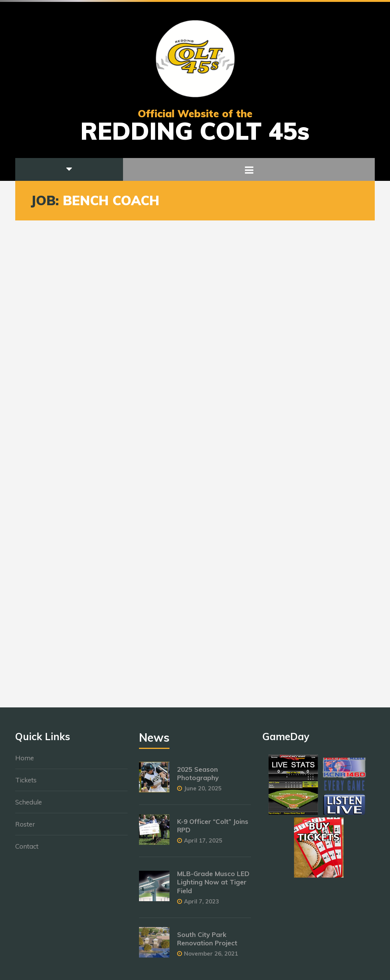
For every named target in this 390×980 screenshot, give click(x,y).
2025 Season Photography (198, 777)
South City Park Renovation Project (207, 942)
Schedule (29, 806)
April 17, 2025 (203, 845)
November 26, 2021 (211, 957)
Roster (25, 828)
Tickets (26, 784)
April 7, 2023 (201, 905)
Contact (27, 850)
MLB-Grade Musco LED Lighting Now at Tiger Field (213, 886)
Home (25, 762)
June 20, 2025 (203, 792)
